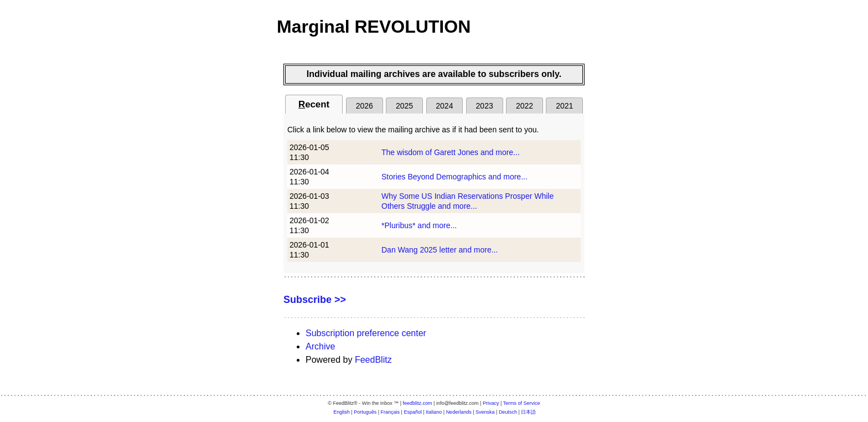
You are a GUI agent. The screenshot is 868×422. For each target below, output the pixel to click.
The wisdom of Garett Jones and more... (451, 152)
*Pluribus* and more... (419, 225)
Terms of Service (522, 403)
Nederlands (459, 412)
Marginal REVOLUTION (374, 27)
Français (391, 412)
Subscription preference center (366, 333)
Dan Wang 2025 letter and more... (440, 250)
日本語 (528, 412)
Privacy (491, 403)
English (342, 412)
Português (365, 412)
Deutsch (508, 412)
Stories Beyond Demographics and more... (454, 177)
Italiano (434, 412)
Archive (320, 346)
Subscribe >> (315, 300)
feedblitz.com (418, 403)
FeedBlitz (373, 360)
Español (413, 412)
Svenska (485, 412)
